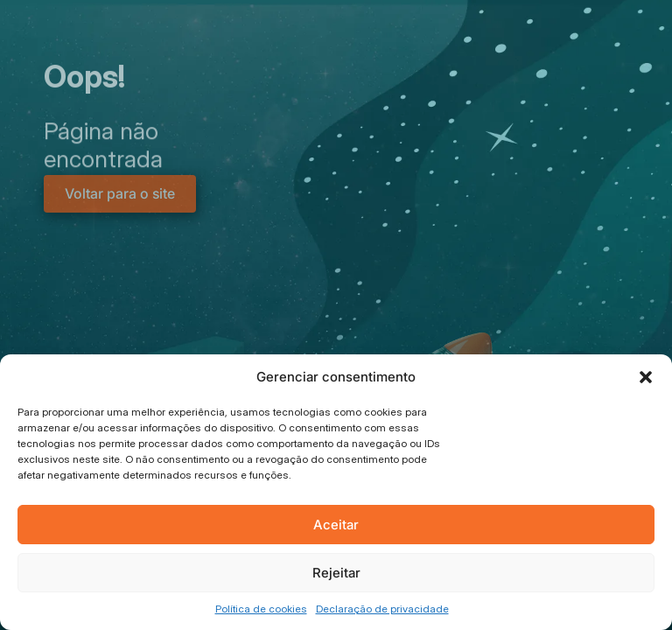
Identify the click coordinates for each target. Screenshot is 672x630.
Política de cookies (261, 609)
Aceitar (336, 525)
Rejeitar (336, 573)
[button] (646, 377)
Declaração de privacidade (382, 609)
